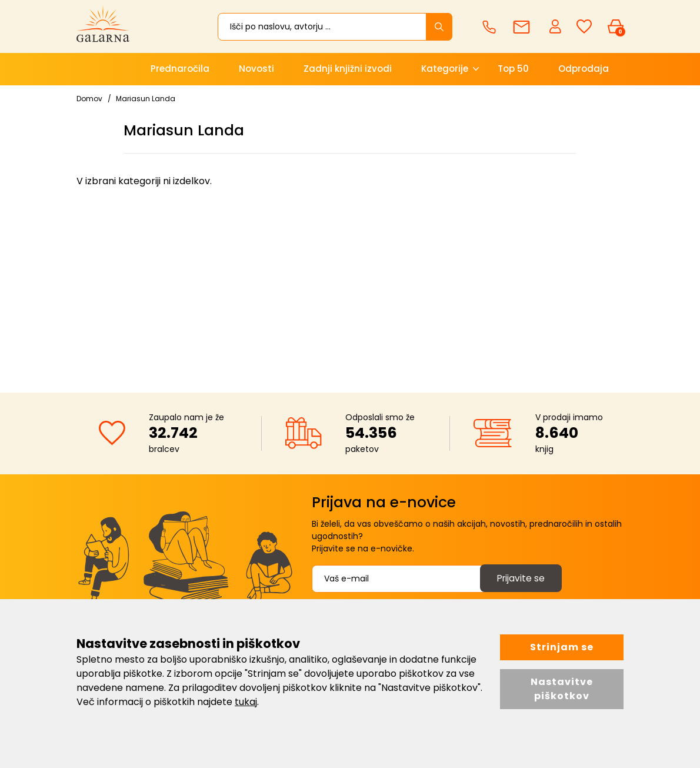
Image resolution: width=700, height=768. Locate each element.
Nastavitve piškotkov (562, 689)
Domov (89, 99)
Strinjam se (562, 647)
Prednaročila (180, 69)
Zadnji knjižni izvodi (348, 69)
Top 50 (513, 69)
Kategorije (445, 69)
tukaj (246, 702)
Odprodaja (584, 69)
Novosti (256, 69)
